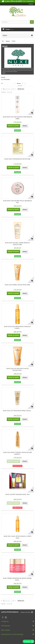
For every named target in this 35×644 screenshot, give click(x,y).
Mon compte (5, 630)
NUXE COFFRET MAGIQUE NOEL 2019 (18, 494)
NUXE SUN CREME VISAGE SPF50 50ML (18, 285)
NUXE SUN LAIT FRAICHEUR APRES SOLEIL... (18, 411)
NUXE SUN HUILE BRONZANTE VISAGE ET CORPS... (17, 327)
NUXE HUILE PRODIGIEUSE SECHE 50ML (17, 159)
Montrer (19, 83)
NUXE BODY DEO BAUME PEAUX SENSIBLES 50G (17, 202)
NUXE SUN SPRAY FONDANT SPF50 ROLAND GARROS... (17, 453)
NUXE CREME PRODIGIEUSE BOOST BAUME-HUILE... (17, 579)
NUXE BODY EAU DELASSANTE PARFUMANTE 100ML (17, 118)
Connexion (31, 4)
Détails (4, 73)
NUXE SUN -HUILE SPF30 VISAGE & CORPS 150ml (17, 537)
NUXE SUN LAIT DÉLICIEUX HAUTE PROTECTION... (17, 370)
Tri (2, 83)
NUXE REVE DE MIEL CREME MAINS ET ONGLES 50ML (17, 244)
